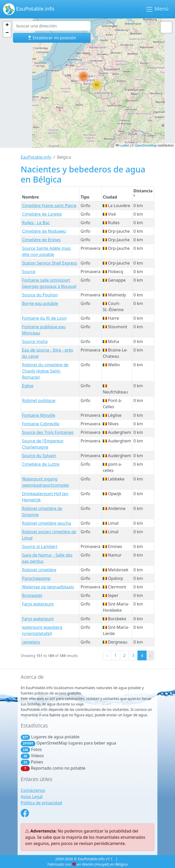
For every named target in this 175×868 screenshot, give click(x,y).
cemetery (31, 642)
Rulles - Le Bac (36, 223)
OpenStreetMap (146, 145)
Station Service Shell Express (50, 263)
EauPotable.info (29, 9)
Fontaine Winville (39, 415)
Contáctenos (33, 790)
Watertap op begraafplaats (48, 587)
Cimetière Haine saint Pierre (49, 206)
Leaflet (122, 145)
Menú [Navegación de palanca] (157, 9)
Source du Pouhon (40, 295)
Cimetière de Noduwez (44, 231)
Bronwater (32, 595)
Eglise (28, 386)
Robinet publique (39, 400)
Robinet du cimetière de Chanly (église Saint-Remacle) (45, 371)
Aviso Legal (32, 797)
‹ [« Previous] (107, 655)
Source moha (35, 341)
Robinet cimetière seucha (47, 523)
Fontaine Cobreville (41, 424)
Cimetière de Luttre (41, 464)
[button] (83, 76)
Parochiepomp (36, 578)
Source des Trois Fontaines (48, 432)
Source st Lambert (40, 546)
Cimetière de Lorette (42, 214)
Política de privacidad (41, 803)
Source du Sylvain (39, 456)
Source (29, 272)
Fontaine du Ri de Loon (44, 318)
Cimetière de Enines (41, 240)
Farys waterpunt (38, 604)
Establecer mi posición (52, 38)
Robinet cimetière (39, 570)
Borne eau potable (40, 303)
